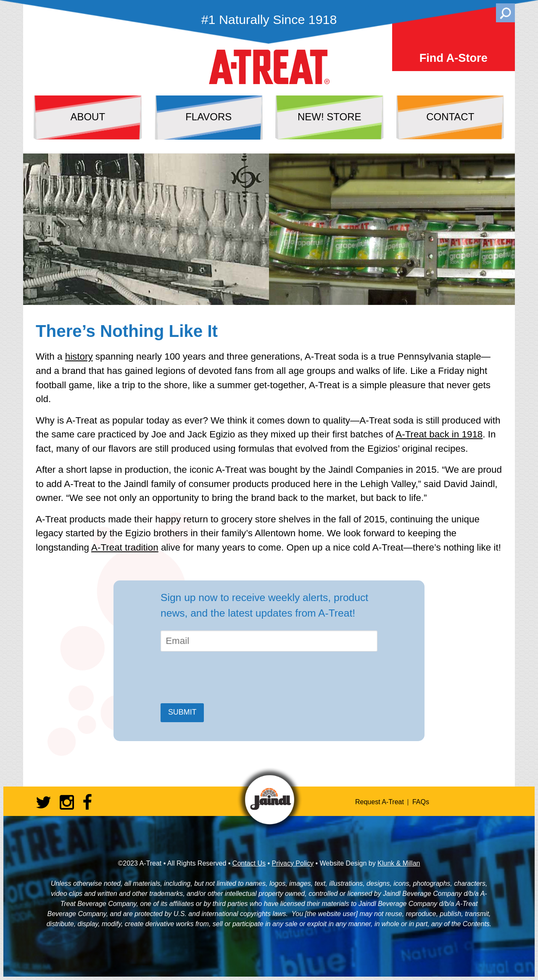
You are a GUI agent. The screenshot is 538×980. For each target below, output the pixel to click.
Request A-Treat (380, 802)
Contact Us (249, 863)
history (79, 356)
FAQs (421, 802)
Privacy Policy (293, 863)
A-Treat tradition (125, 547)
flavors (208, 117)
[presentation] (224, 678)
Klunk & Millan (399, 863)
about (88, 117)
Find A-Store (454, 58)
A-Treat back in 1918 (439, 434)
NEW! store (330, 117)
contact (450, 117)
